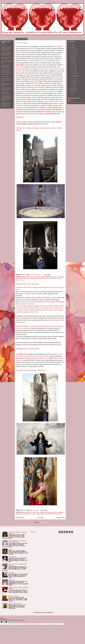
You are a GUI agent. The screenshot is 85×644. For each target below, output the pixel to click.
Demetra (50, 277)
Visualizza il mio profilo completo (75, 102)
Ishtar (17, 278)
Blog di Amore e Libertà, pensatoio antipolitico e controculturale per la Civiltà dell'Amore (7, 49)
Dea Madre (38, 277)
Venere (18, 280)
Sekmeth (56, 514)
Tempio (60, 278)
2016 (71, 45)
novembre (73, 51)
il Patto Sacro (22, 43)
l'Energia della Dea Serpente (27, 284)
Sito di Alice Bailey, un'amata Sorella (5, 93)
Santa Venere (12, 573)
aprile (72, 60)
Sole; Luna (55, 278)
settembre (73, 55)
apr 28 (74, 62)
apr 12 (74, 68)
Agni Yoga (23, 277)
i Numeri (10, 549)
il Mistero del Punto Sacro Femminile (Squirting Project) (17, 541)
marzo (72, 87)
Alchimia (28, 277)
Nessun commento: (37, 275)
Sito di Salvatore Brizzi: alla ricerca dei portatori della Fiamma (6, 89)
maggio (73, 59)
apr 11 (74, 70)
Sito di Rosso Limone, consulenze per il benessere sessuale (6, 71)
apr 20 (74, 66)
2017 (71, 44)
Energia (53, 512)
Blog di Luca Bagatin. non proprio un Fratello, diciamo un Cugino (6, 54)
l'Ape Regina (11, 580)
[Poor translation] (5, 622)
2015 (71, 47)
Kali (27, 514)
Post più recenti (20, 517)
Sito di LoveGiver (5, 77)
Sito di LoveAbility (5, 74)
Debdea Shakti (44, 277)
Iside (21, 278)
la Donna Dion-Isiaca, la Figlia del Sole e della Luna (18, 565)
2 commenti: (36, 510)
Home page (41, 517)
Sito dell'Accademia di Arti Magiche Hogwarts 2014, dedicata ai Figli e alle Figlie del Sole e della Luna (6, 98)
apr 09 (74, 79)
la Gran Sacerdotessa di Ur (15, 603)
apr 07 (74, 83)
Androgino (33, 277)
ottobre (73, 53)
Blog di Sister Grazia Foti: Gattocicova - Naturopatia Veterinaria (6, 66)
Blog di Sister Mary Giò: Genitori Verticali (6, 58)
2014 (71, 93)
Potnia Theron (49, 278)
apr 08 (74, 81)
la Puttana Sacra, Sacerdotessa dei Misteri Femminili (18, 588)
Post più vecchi (61, 517)
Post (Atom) (43, 522)
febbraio (73, 89)
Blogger (52, 612)
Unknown (72, 100)
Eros (56, 512)
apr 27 (74, 64)
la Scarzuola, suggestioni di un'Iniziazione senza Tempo (18, 533)
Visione (21, 280)
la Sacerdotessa (26, 278)
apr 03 (74, 84)
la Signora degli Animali (35, 278)
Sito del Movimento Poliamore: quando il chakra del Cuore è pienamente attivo (6, 105)
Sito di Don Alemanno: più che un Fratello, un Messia (6, 80)
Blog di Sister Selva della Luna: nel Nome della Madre (7, 62)
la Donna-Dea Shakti (13, 596)
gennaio (73, 91)
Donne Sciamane (12, 557)
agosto (73, 57)
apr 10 (74, 72)
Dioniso (55, 277)
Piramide (43, 278)
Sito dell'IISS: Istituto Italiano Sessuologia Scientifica (6, 85)
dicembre (73, 49)
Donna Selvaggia (60, 277)
